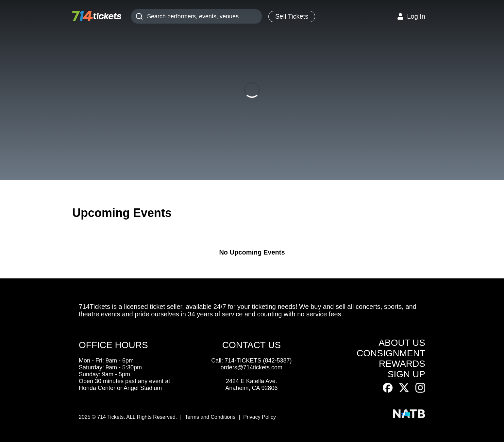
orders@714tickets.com (252, 367)
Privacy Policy (260, 417)
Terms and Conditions (210, 417)
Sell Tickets (292, 16)
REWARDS (402, 364)
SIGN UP (406, 374)
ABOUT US (402, 343)
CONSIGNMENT (391, 353)
